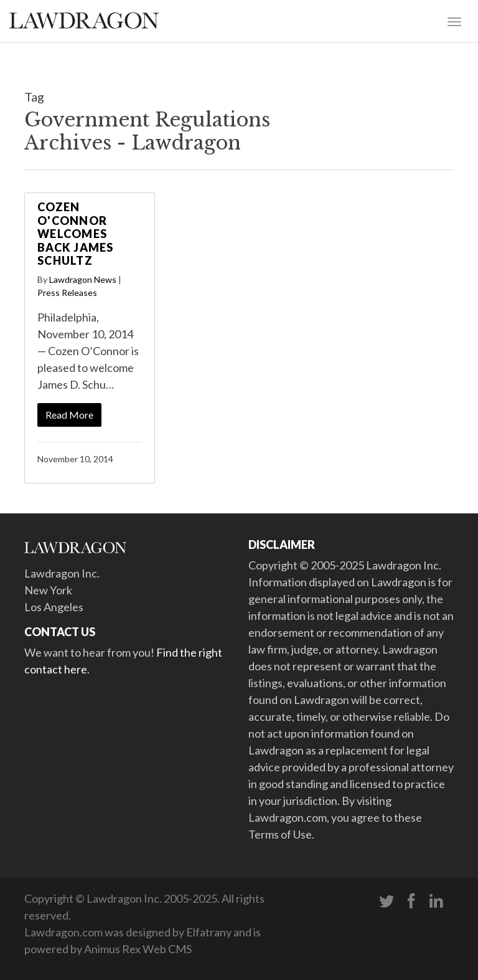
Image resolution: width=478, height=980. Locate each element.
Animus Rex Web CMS (138, 949)
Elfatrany (209, 932)
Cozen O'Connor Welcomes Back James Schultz (76, 234)
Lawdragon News (83, 279)
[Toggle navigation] (454, 21)
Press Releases (67, 293)
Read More (69, 415)
